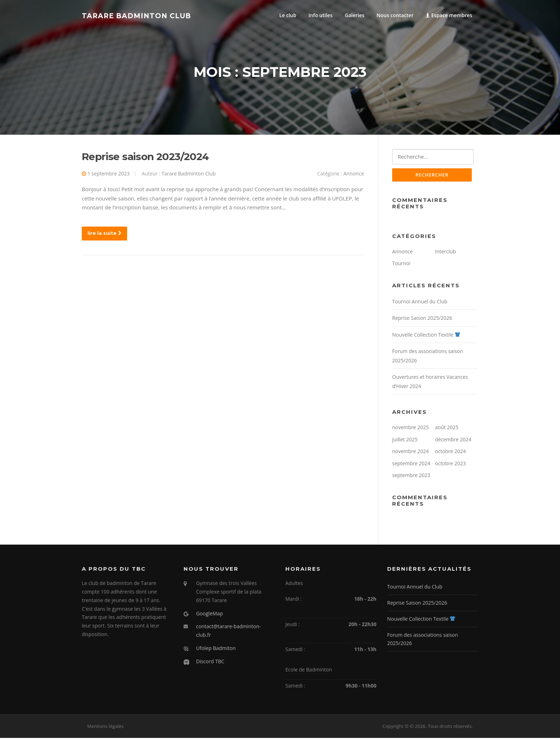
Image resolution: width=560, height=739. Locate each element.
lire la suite (104, 234)
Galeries (354, 15)
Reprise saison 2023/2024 (145, 157)
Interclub (445, 252)
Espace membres (449, 15)
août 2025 (447, 429)
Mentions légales (105, 728)
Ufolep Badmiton (216, 649)
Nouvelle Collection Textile (426, 336)
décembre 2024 (453, 440)
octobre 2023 (450, 464)
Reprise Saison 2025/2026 (422, 319)
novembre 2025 (411, 429)
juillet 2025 (405, 440)
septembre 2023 (411, 477)
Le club (288, 15)
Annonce (354, 174)
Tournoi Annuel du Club (420, 302)
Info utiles (321, 15)
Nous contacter (395, 15)
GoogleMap (209, 614)
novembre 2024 (411, 453)
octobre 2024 (450, 453)
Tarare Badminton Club (136, 16)
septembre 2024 (411, 464)
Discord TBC (210, 662)
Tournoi (401, 265)
